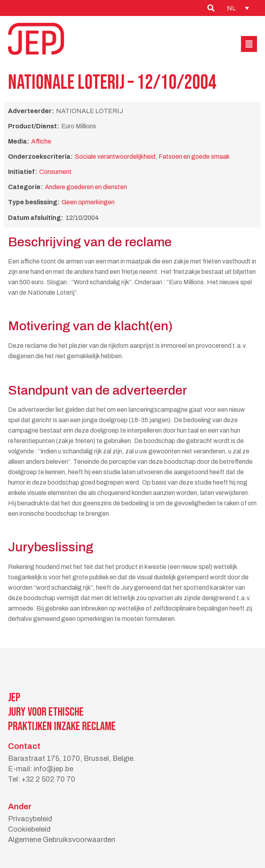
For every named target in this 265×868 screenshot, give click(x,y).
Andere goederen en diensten (86, 187)
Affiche (41, 141)
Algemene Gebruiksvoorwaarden (62, 840)
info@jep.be (53, 769)
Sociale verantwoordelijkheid (115, 157)
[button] (249, 44)
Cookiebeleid (29, 829)
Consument (55, 172)
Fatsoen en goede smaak (194, 157)
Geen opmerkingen (88, 202)
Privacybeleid (30, 819)
